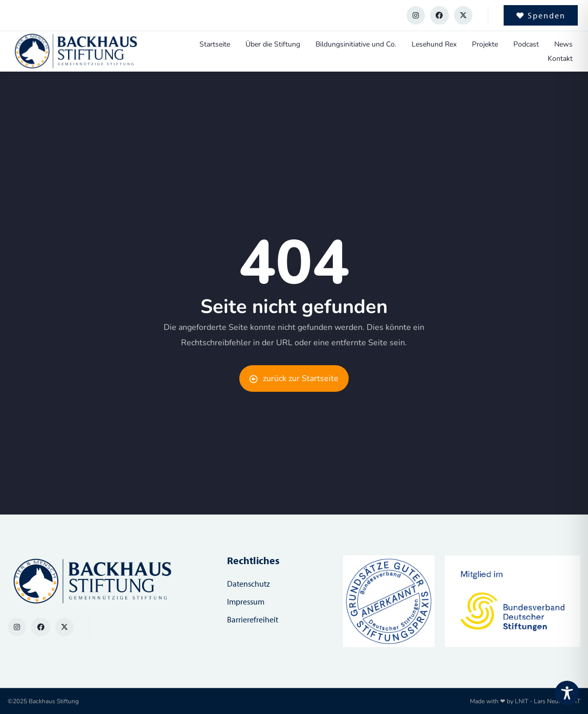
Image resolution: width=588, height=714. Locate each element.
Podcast (526, 44)
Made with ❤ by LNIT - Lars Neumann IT (525, 701)
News (563, 44)
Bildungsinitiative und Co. (356, 44)
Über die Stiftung (273, 44)
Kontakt (560, 59)
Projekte (485, 44)
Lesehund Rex (434, 44)
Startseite (215, 44)
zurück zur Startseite (294, 378)
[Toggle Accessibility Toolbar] (567, 693)
